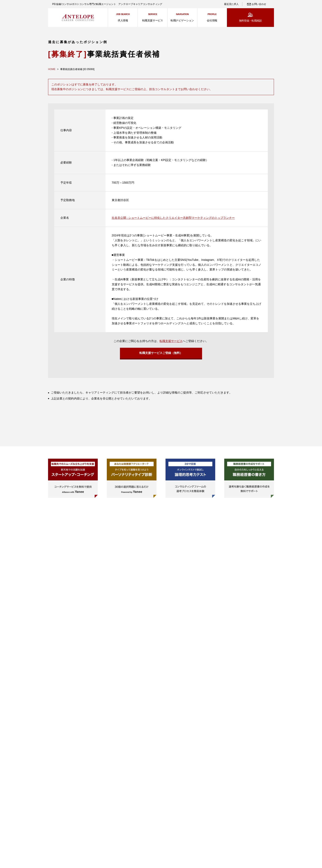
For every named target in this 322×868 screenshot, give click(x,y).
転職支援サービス (171, 341)
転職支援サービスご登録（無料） (161, 354)
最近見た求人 (231, 4)
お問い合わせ (259, 4)
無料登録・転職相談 (250, 21)
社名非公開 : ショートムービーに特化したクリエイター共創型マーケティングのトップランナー (173, 218)
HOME (52, 69)
